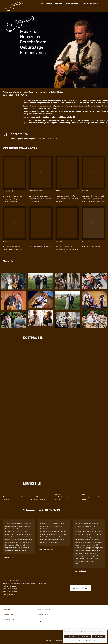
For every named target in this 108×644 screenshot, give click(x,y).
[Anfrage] (80, 588)
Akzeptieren (71, 636)
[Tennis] (94, 223)
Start (95, 641)
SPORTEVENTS (86, 241)
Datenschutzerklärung (88, 641)
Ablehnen (85, 636)
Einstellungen (99, 636)
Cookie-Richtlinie (78, 641)
